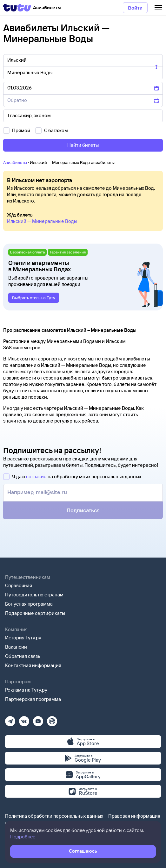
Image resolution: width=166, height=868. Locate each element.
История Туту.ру (23, 638)
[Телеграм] (10, 719)
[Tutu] (17, 8)
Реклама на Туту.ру (26, 690)
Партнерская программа (33, 699)
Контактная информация (33, 665)
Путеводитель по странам (34, 595)
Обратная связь (23, 656)
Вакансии (16, 647)
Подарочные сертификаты (35, 613)
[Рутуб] (52, 719)
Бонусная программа (29, 604)
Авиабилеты (15, 162)
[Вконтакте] (24, 719)
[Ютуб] (38, 719)
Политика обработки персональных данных (54, 816)
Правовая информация (134, 816)
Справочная (19, 585)
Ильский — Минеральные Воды (42, 221)
